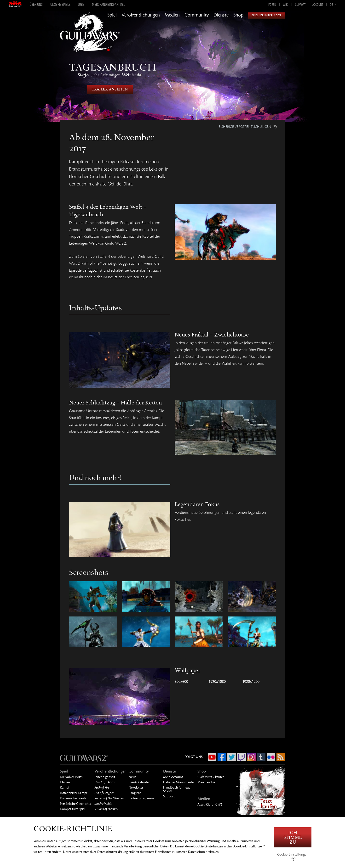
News (132, 777)
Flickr (271, 757)
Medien (172, 15)
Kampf (65, 787)
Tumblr (261, 757)
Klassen (65, 782)
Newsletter (136, 787)
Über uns (36, 4)
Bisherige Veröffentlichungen (245, 127)
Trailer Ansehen (110, 89)
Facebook (222, 757)
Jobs (81, 4)
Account (318, 4)
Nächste (294, 80)
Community (197, 15)
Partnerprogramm (141, 798)
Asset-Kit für (210, 804)
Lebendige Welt (105, 777)
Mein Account (173, 777)
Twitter (232, 757)
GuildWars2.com (90, 37)
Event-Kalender (139, 782)
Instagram (251, 757)
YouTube (212, 757)
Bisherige (51, 80)
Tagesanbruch (110, 70)
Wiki (286, 4)
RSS (281, 757)
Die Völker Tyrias (71, 777)
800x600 (181, 682)
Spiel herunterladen (266, 15)
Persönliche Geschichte (76, 804)
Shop (238, 15)
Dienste (221, 15)
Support (300, 4)
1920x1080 (217, 682)
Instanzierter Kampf (74, 793)
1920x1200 (251, 682)
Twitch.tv (241, 757)
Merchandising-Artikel (109, 4)
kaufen (211, 777)
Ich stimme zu (293, 837)
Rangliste (135, 793)
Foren (272, 4)
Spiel (112, 15)
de (331, 4)
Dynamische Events (73, 798)
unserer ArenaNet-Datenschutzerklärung (100, 852)
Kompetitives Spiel (72, 809)
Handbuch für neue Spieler (177, 789)
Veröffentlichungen (141, 15)
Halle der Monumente (178, 782)
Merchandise (206, 782)
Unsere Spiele (60, 4)
